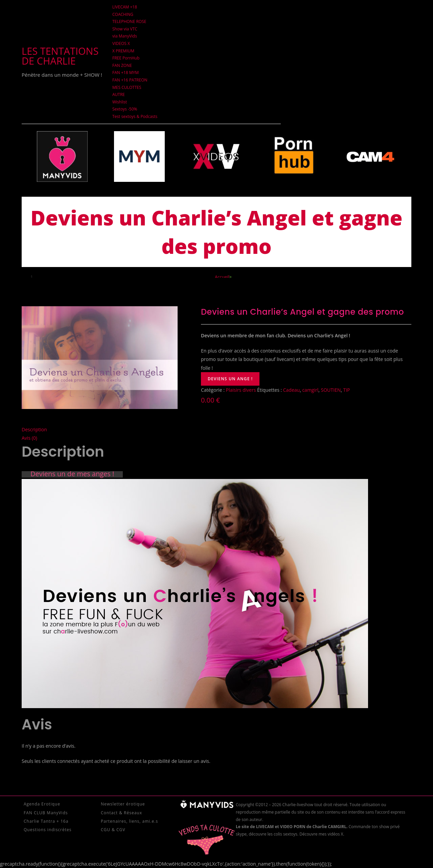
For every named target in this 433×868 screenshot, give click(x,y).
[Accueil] (222, 277)
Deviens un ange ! (230, 379)
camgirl (310, 390)
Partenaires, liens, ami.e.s (129, 821)
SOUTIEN (331, 390)
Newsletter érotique (123, 804)
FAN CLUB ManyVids (46, 813)
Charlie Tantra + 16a (46, 821)
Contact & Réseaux (121, 813)
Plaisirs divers (241, 390)
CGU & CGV (113, 830)
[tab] (216, 429)
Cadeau (291, 390)
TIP (347, 390)
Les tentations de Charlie (60, 56)
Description (34, 429)
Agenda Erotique (42, 804)
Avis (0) (29, 438)
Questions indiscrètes (48, 830)
